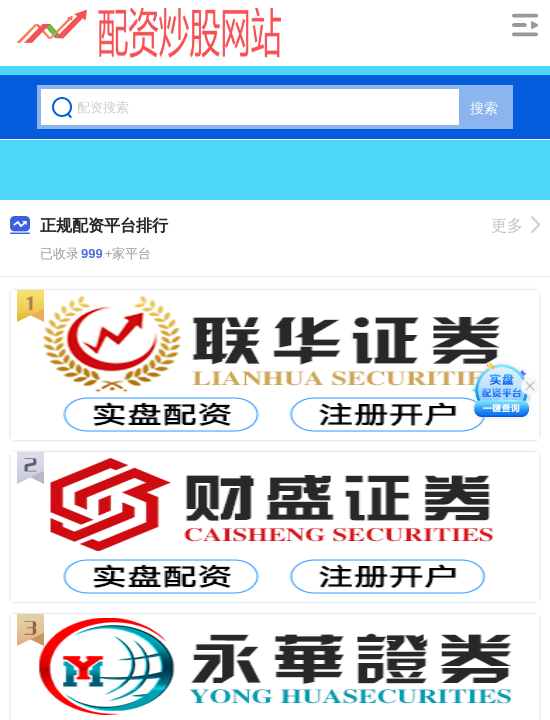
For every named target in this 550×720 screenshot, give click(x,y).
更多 (515, 225)
